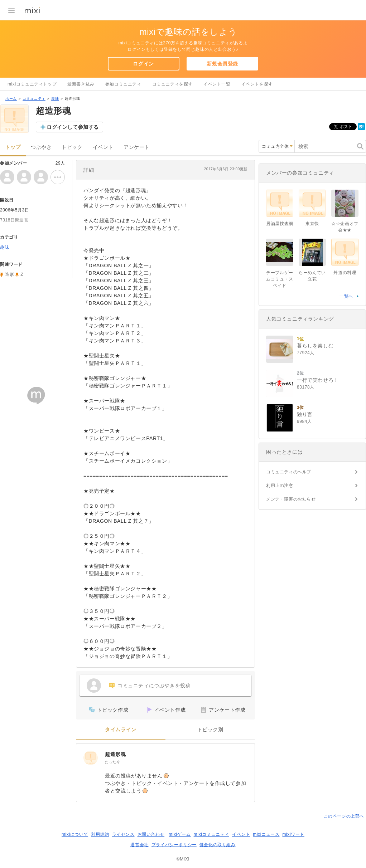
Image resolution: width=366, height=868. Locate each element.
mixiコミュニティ (211, 834)
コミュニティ (34, 99)
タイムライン (121, 730)
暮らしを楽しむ (315, 346)
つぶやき (41, 147)
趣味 (55, 99)
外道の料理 (345, 273)
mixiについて (75, 834)
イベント (103, 147)
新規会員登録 (222, 64)
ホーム (11, 99)
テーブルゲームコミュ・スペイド (280, 279)
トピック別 (210, 730)
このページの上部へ (344, 816)
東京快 (312, 224)
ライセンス (123, 834)
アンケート (137, 147)
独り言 (305, 414)
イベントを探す (257, 84)
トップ (13, 147)
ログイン (143, 64)
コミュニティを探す (172, 84)
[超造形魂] (91, 758)
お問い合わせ (151, 834)
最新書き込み (81, 84)
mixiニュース (266, 834)
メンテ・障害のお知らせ (291, 499)
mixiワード (293, 834)
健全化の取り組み (218, 845)
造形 (9, 274)
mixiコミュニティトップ (32, 84)
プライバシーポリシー (174, 845)
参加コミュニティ (123, 84)
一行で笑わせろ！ (318, 380)
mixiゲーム (180, 834)
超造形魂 (115, 754)
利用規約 (100, 834)
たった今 (112, 762)
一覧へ (346, 296)
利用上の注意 (280, 486)
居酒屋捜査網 (280, 224)
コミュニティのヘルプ (289, 472)
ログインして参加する (73, 127)
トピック (72, 147)
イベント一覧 (217, 84)
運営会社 (139, 845)
